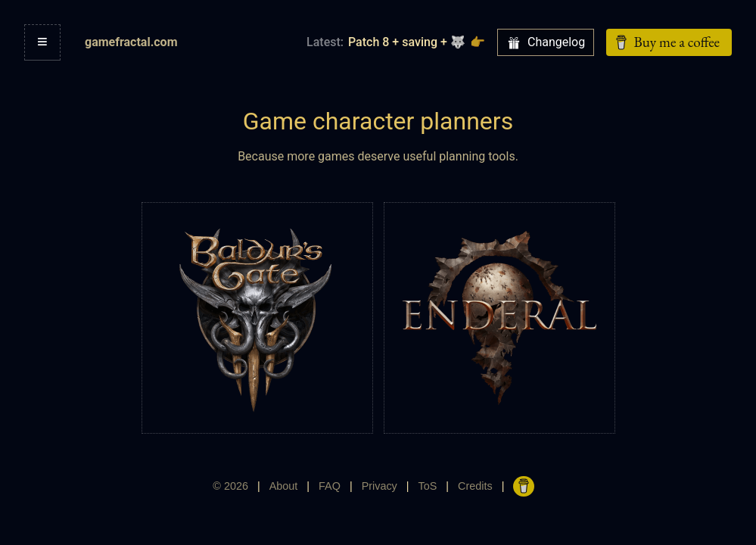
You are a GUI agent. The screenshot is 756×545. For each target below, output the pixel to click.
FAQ (330, 486)
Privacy (380, 486)
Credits (475, 486)
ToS (428, 486)
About (284, 486)
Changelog (546, 42)
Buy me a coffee (666, 42)
